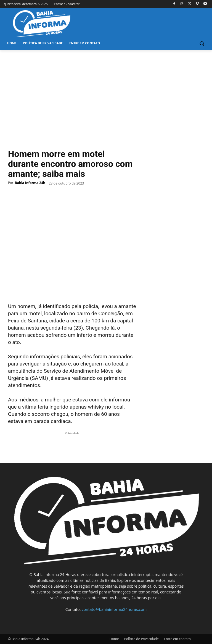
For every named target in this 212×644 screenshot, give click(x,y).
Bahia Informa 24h (30, 183)
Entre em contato (177, 639)
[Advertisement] (106, 91)
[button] (202, 43)
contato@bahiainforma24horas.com (114, 609)
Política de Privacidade (141, 639)
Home (114, 639)
